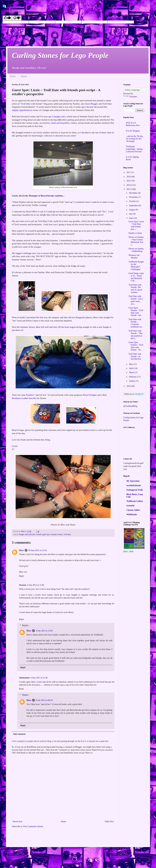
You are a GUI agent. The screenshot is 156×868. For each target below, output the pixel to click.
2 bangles (56, 116)
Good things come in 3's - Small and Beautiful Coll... (136, 277)
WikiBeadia (132, 514)
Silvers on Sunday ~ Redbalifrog (136, 250)
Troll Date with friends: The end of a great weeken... (135, 289)
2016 (129, 177)
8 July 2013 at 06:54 (44, 700)
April (131, 368)
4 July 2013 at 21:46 (39, 678)
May (131, 364)
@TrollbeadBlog (130, 406)
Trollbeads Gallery (135, 501)
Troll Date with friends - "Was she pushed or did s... (136, 335)
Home (13, 76)
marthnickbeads (134, 485)
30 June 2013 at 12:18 (37, 550)
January (132, 381)
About (24, 76)
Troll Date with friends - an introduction (135, 356)
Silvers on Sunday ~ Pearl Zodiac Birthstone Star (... (136, 241)
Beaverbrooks (47, 196)
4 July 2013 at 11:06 (36, 585)
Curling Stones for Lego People (60, 55)
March (132, 372)
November (134, 197)
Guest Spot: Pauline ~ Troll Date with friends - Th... (136, 346)
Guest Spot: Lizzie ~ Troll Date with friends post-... (136, 225)
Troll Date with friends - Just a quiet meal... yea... (136, 300)
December (133, 193)
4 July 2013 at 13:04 (44, 631)
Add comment (19, 734)
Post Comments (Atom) (33, 826)
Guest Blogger (91, 104)
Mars (21, 550)
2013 (129, 189)
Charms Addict (133, 510)
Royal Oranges (90, 395)
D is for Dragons (133, 131)
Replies (25, 625)
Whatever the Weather (134, 256)
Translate (130, 97)
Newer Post (17, 822)
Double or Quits (135, 233)
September (134, 206)
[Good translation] (7, 18)
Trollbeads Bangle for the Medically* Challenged (136, 265)
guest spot (46, 534)
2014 (129, 185)
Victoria (23, 585)
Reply (21, 576)
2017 (129, 172)
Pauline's (30, 395)
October (133, 201)
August (132, 210)
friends (39, 534)
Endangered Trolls (135, 490)
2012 (129, 386)
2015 (129, 181)
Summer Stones (27, 327)
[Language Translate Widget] (138, 90)
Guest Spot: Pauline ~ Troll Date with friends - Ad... (136, 312)
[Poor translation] (17, 18)
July (131, 214)
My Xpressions (133, 481)
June (131, 218)
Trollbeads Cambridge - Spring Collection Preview (134, 149)
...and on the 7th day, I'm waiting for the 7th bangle (135, 139)
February (133, 377)
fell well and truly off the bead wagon (58, 327)
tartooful (130, 506)
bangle (22, 534)
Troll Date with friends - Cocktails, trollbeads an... (136, 323)
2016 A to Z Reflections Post (133, 124)
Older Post (109, 822)
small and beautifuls (60, 123)
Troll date (67, 534)
